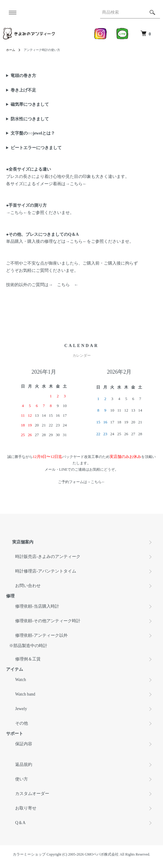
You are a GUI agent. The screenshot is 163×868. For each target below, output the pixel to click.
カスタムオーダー (32, 794)
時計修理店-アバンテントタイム (46, 571)
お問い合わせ (28, 586)
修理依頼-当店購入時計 (37, 606)
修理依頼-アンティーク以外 (41, 635)
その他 (22, 723)
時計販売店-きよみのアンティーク (48, 557)
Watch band (25, 694)
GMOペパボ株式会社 (102, 854)
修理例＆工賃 (28, 659)
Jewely (21, 709)
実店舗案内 (23, 542)
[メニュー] (12, 12)
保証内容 (24, 744)
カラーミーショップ (29, 854)
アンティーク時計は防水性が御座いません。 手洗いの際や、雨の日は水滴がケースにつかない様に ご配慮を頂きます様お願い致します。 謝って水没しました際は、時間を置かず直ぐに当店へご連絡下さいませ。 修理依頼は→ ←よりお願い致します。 (81, 119)
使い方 (22, 779)
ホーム (11, 50)
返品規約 (24, 765)
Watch (20, 680)
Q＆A (20, 823)
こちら (76, 184)
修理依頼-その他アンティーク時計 (48, 621)
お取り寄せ (26, 808)
